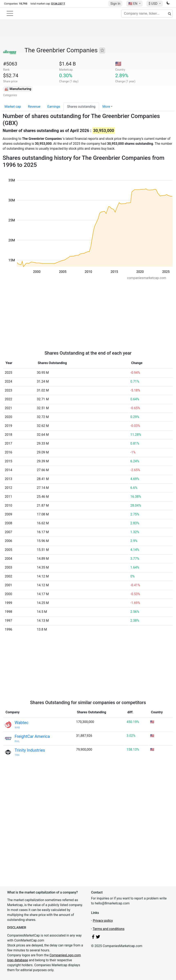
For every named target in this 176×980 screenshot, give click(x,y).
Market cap (13, 107)
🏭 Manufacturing (18, 89)
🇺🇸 (133, 4)
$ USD (153, 4)
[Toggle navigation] (10, 13)
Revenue (34, 107)
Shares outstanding (81, 107)
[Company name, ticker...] (147, 14)
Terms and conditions (109, 929)
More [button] (106, 107)
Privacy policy (103, 921)
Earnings (54, 107)
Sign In (115, 4)
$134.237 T (58, 4)
